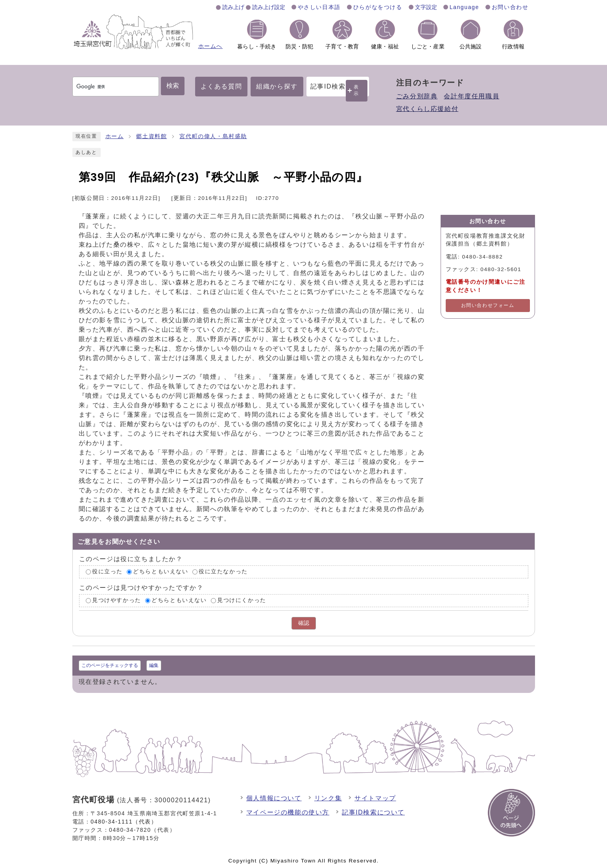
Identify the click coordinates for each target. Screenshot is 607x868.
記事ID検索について (373, 812)
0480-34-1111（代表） (124, 822)
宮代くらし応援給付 (427, 109)
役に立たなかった (223, 572)
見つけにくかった (242, 600)
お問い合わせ (510, 7)
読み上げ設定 (269, 7)
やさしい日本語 (319, 7)
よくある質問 (221, 86)
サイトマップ (375, 798)
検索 (173, 86)
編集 (154, 665)
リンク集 (328, 798)
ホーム (115, 136)
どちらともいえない (161, 572)
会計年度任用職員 (471, 96)
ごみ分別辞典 (417, 96)
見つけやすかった (117, 600)
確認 (304, 623)
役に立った (107, 572)
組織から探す (277, 86)
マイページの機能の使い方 (288, 812)
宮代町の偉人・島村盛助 (213, 136)
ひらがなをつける (378, 7)
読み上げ (233, 7)
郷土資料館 (151, 136)
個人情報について (274, 798)
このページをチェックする (110, 665)
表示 (356, 90)
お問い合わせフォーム (488, 305)
